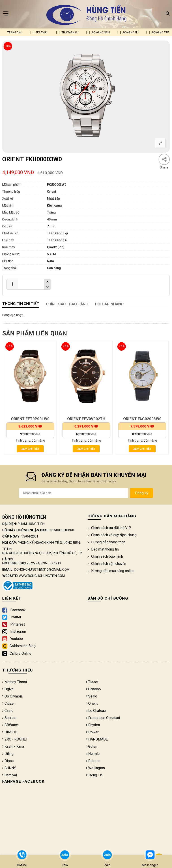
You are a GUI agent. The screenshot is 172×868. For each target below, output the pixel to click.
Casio (8, 711)
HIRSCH (10, 732)
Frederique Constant (103, 718)
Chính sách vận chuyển (107, 564)
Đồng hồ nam (101, 32)
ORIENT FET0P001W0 (30, 419)
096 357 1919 (51, 563)
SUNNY (9, 768)
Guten (92, 746)
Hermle (93, 754)
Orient (92, 703)
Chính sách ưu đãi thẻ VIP (109, 528)
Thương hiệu (70, 32)
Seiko (92, 696)
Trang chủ (15, 32)
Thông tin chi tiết (21, 304)
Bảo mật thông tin (103, 549)
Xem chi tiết (30, 449)
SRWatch (10, 725)
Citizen (9, 703)
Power (92, 732)
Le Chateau (96, 711)
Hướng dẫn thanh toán (106, 542)
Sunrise (9, 718)
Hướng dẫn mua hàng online (111, 571)
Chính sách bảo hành (105, 556)
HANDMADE (97, 739)
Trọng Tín (94, 775)
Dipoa (8, 761)
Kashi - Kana (13, 746)
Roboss (93, 761)
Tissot (92, 682)
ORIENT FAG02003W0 (142, 419)
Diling (8, 754)
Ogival (8, 689)
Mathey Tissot (15, 682)
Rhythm (93, 725)
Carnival (10, 775)
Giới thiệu (42, 32)
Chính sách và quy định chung (112, 535)
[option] (86, 97)
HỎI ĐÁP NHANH (109, 304)
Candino (93, 689)
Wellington (95, 768)
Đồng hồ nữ (131, 32)
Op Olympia (12, 696)
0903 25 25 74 (29, 563)
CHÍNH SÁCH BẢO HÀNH (67, 304)
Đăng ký (142, 493)
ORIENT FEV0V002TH (86, 419)
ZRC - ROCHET (15, 739)
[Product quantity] (12, 284)
